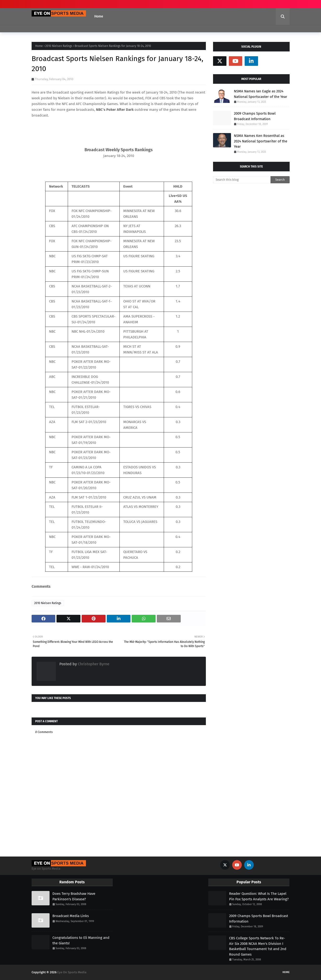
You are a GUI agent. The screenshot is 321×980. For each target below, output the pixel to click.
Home (39, 46)
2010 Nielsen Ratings (59, 46)
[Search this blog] (242, 180)
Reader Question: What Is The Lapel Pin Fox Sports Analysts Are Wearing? (259, 896)
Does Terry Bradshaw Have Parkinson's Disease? (74, 896)
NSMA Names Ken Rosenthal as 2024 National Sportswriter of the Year (261, 141)
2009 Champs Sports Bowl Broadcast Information (255, 116)
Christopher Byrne (93, 664)
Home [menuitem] (99, 16)
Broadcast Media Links (71, 916)
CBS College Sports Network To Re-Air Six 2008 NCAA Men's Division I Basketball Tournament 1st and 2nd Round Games (258, 946)
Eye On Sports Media (72, 972)
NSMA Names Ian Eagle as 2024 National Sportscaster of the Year (261, 94)
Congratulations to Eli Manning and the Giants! (81, 940)
